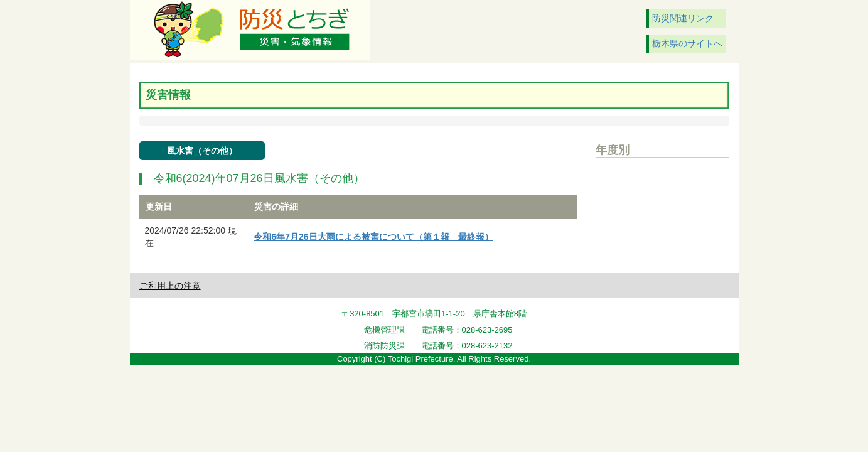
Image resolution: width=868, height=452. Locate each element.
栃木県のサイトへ (687, 43)
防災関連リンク (683, 18)
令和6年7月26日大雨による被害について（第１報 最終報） (373, 237)
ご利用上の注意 (170, 286)
